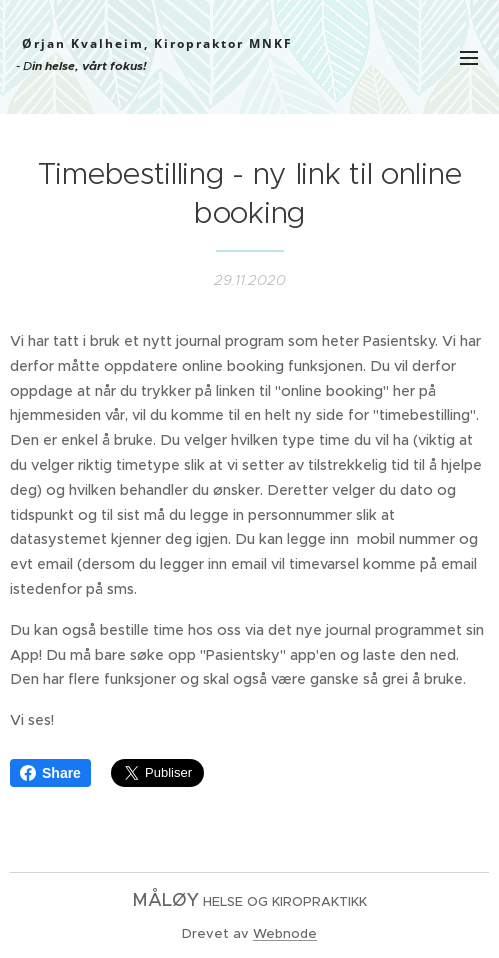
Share (50, 773)
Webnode (285, 933)
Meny (469, 58)
